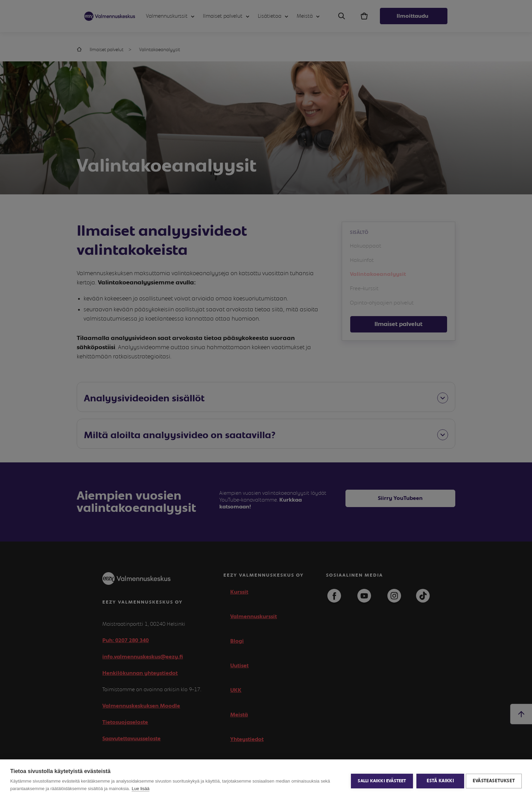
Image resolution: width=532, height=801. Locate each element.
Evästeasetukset (494, 780)
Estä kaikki (439, 780)
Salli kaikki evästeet (380, 780)
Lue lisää (141, 789)
